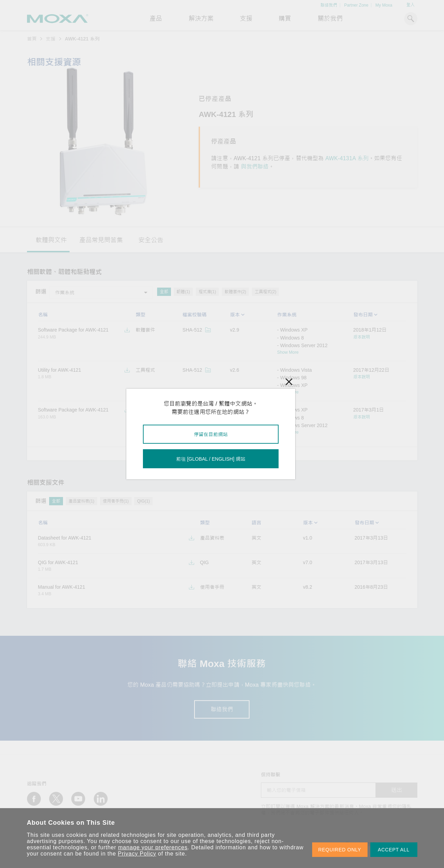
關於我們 (330, 19)
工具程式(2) (266, 292)
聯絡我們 (329, 5)
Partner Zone (356, 5)
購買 (285, 19)
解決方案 (201, 19)
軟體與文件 (51, 240)
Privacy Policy (137, 854)
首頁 (32, 39)
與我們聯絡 (255, 167)
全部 (164, 292)
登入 (410, 5)
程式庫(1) (207, 292)
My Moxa (384, 5)
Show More (288, 352)
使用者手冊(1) (116, 501)
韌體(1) (183, 292)
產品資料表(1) (81, 501)
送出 (397, 790)
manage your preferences (153, 847)
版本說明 (362, 337)
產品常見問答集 (101, 240)
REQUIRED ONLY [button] (340, 850)
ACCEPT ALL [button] (394, 850)
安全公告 (151, 240)
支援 (246, 19)
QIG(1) (143, 501)
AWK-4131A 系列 (347, 158)
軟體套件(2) (235, 292)
